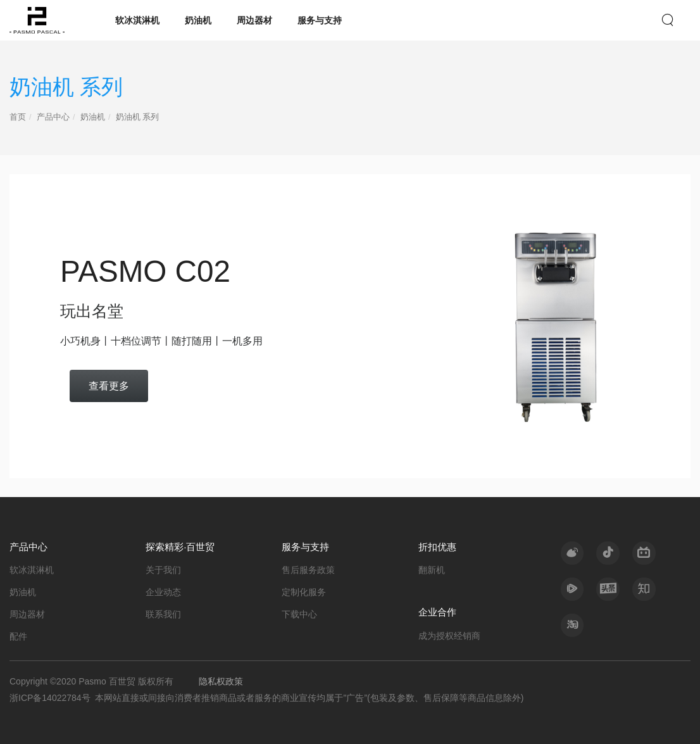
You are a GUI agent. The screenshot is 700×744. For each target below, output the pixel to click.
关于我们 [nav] (163, 570)
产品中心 (53, 117)
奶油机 (93, 117)
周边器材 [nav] (254, 20)
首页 (18, 117)
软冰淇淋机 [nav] (137, 20)
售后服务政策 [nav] (308, 570)
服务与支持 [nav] (320, 20)
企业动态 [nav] (163, 592)
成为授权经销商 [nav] (449, 636)
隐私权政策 (221, 681)
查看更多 (109, 386)
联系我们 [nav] (163, 614)
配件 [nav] (18, 636)
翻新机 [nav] (432, 570)
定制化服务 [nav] (304, 592)
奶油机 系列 (138, 117)
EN (644, 19)
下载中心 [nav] (299, 614)
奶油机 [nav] (198, 20)
